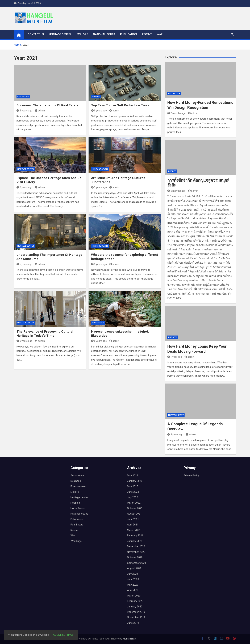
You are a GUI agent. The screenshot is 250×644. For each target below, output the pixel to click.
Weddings (76, 541)
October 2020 (135, 557)
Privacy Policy (191, 476)
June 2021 (133, 519)
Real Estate (23, 97)
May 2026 (133, 476)
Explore (82, 34)
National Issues (104, 34)
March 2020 (134, 596)
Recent (147, 34)
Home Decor (98, 323)
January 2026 (135, 481)
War (160, 34)
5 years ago (24, 111)
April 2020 (133, 590)
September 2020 (136, 563)
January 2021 (135, 541)
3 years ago (175, 434)
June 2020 (133, 579)
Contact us (36, 34)
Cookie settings (63, 635)
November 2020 (136, 552)
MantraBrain (130, 639)
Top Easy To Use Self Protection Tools (120, 105)
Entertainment (176, 415)
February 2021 (135, 536)
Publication (128, 34)
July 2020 (132, 574)
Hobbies (96, 97)
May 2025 (133, 486)
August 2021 (134, 514)
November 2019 (136, 617)
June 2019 (133, 623)
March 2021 (134, 530)
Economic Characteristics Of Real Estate (47, 105)
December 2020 (136, 546)
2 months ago (176, 113)
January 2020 (135, 607)
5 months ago (176, 191)
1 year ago (175, 357)
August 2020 (134, 568)
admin (40, 111)
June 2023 (133, 492)
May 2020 (133, 585)
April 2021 (133, 525)
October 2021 (135, 508)
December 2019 (136, 612)
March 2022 (134, 503)
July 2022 (132, 497)
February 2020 (135, 601)
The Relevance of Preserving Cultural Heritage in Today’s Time (45, 334)
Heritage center (60, 34)
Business (173, 337)
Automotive (77, 476)
